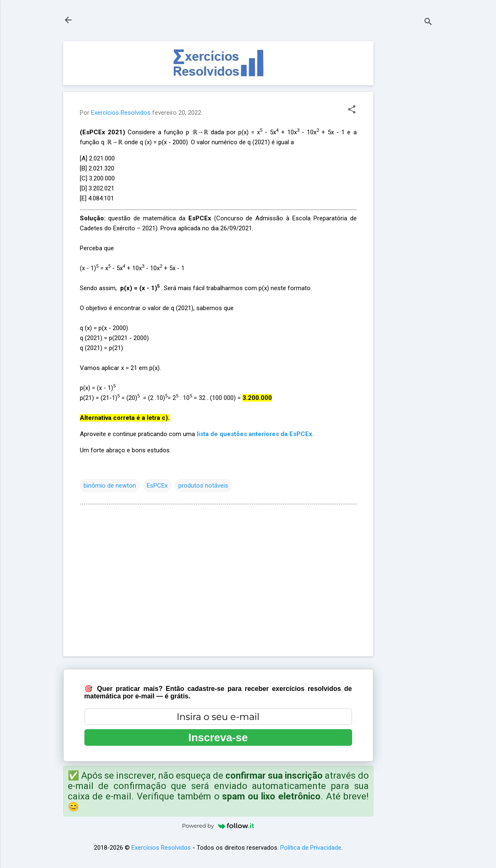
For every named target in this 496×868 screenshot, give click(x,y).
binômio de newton (110, 486)
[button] (352, 110)
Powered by (218, 826)
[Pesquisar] (428, 23)
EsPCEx (157, 486)
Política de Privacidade (311, 848)
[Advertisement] (407, 166)
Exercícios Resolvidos (161, 848)
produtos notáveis (203, 486)
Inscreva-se (218, 737)
